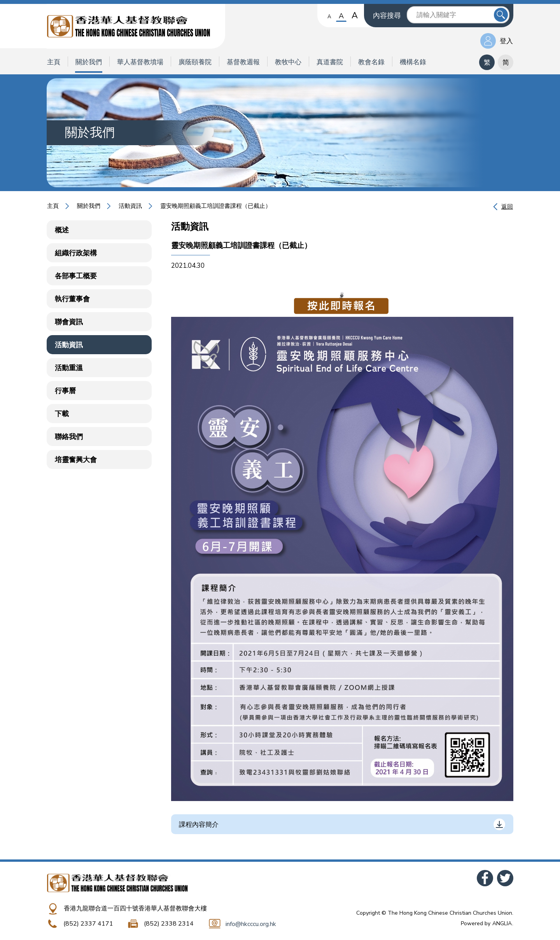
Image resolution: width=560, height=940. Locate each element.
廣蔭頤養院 (195, 62)
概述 (62, 230)
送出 (501, 15)
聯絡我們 (69, 437)
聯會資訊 (69, 322)
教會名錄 (371, 62)
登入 (506, 41)
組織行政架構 (76, 253)
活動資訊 (130, 206)
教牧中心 (288, 62)
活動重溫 (69, 368)
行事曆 (65, 391)
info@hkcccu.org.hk (251, 924)
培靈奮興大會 (76, 460)
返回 (507, 207)
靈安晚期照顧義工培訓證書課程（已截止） (216, 206)
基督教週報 (243, 62)
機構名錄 (413, 62)
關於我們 (89, 62)
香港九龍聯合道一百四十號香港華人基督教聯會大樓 (135, 908)
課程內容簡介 (199, 825)
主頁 (54, 62)
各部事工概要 (76, 276)
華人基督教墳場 (140, 62)
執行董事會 (72, 299)
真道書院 (330, 62)
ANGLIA (502, 923)
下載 (62, 414)
